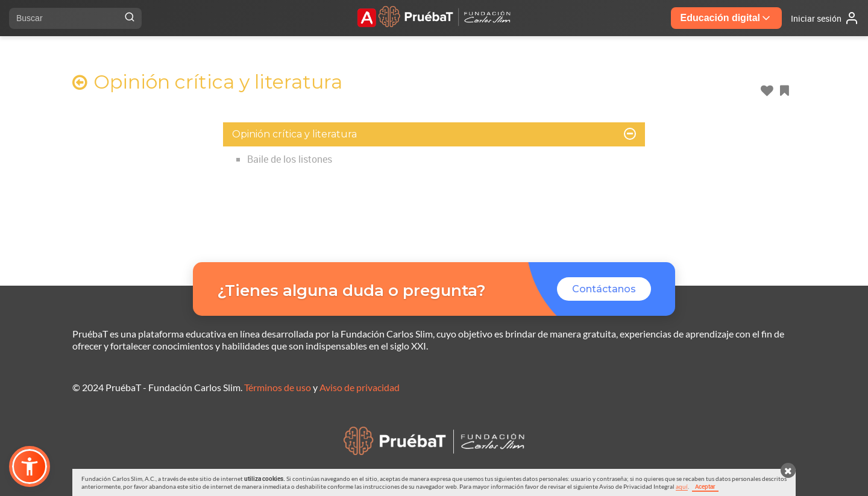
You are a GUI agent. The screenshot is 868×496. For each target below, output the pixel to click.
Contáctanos (604, 289)
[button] (30, 466)
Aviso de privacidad (360, 387)
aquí (682, 486)
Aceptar (705, 486)
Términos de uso (278, 387)
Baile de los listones (290, 159)
